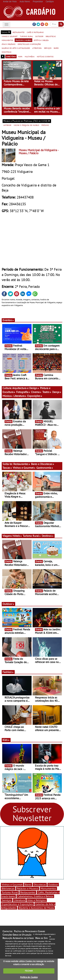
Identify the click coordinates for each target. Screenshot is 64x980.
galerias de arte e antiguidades (16, 48)
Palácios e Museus (28, 888)
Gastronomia (45, 468)
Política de (29, 977)
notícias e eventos (45, 56)
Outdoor (8, 604)
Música (8, 396)
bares (56, 48)
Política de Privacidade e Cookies (29, 931)
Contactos (7, 931)
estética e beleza (41, 40)
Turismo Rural (32, 536)
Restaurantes (22, 464)
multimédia (30, 56)
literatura (37, 48)
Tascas (7, 468)
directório (11, 56)
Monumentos (48, 888)
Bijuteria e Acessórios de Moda (36, 908)
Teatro (47, 392)
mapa (20, 56)
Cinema (36, 392)
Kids (6, 740)
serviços (48, 48)
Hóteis (17, 536)
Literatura (20, 396)
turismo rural (26, 36)
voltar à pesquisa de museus (26, 125)
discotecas (6, 52)
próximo (45, 125)
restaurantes (19, 32)
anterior (7, 125)
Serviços (7, 900)
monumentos (7, 40)
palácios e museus (23, 40)
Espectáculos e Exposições (17, 904)
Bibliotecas (8, 888)
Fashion (8, 672)
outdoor (39, 36)
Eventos (8, 320)
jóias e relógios (9, 44)
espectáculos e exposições (29, 44)
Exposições (35, 396)
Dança (57, 392)
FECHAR (29, 971)
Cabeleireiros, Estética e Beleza (35, 896)
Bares (28, 885)
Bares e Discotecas (43, 464)
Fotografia (23, 392)
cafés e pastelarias (35, 32)
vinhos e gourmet (10, 36)
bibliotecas (51, 36)
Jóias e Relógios (37, 900)
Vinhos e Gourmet (24, 468)
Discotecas (40, 885)
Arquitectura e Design (26, 388)
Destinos (48, 536)
